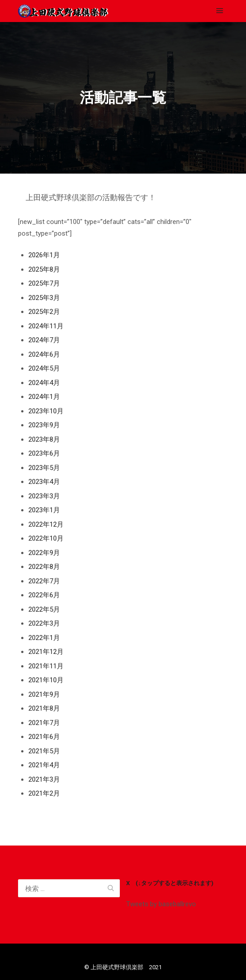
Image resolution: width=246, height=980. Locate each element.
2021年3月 (44, 779)
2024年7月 (44, 340)
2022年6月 (44, 595)
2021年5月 (44, 751)
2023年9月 (44, 425)
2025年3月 (44, 298)
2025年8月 (44, 269)
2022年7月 (44, 581)
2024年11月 (46, 326)
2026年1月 (44, 255)
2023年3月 (44, 496)
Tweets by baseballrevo (161, 904)
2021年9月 (44, 694)
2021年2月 (44, 793)
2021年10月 (46, 680)
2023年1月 (44, 510)
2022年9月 (44, 553)
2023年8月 (44, 439)
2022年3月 (44, 623)
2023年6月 (44, 453)
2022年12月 (46, 524)
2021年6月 (44, 737)
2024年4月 (44, 383)
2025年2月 (44, 312)
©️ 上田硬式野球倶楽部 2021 (123, 967)
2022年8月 (44, 567)
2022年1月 (44, 638)
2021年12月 (46, 652)
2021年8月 (44, 708)
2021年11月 (46, 666)
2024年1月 (44, 397)
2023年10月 (46, 411)
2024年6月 (44, 354)
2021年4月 (44, 765)
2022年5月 (44, 609)
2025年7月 (44, 283)
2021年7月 (44, 723)
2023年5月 (44, 468)
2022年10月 (46, 538)
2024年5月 (44, 368)
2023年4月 (44, 482)
